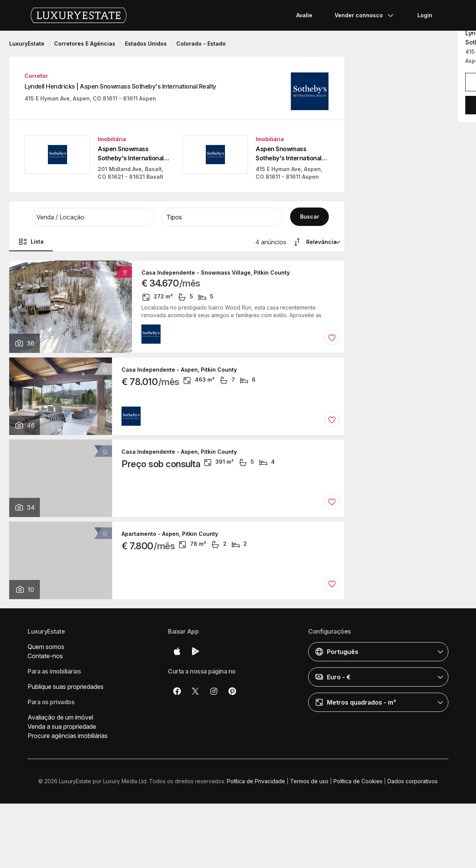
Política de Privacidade (256, 781)
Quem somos (46, 647)
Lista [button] (31, 242)
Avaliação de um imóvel (60, 717)
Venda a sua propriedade (62, 726)
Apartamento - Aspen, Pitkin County (170, 534)
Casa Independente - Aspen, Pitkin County (179, 370)
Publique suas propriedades (66, 687)
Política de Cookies (358, 781)
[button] (93, 217)
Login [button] (425, 15)
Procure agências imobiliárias (68, 736)
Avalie (304, 15)
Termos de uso (309, 781)
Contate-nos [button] (45, 656)
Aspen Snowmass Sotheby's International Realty (131, 158)
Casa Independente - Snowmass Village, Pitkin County (216, 273)
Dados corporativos (413, 781)
